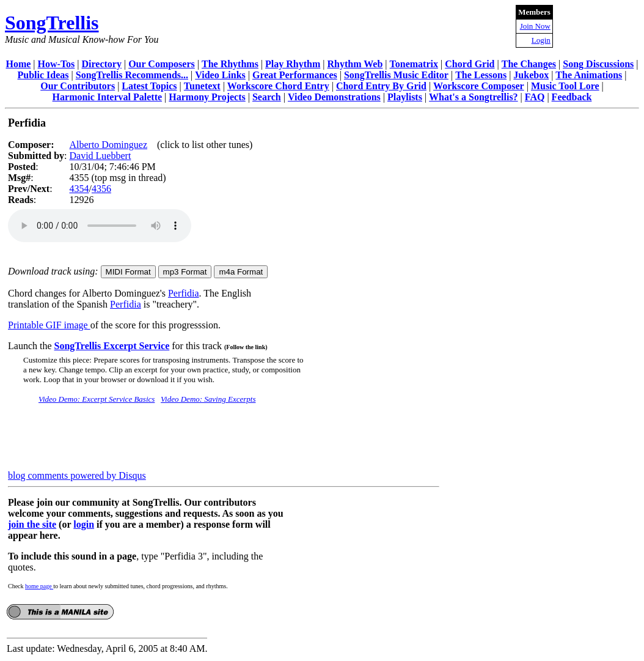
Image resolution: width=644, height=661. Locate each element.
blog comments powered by (77, 475)
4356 (101, 189)
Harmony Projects (207, 97)
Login (541, 40)
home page (39, 586)
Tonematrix (414, 64)
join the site (32, 524)
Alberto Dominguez (108, 145)
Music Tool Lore (565, 86)
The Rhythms (230, 64)
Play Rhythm (293, 64)
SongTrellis (52, 23)
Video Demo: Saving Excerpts (208, 399)
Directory (102, 64)
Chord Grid (470, 64)
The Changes (529, 64)
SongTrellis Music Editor (396, 75)
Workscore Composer (479, 86)
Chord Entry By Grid (381, 86)
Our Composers (162, 64)
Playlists (405, 97)
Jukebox (531, 75)
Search (267, 97)
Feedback (572, 97)
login (84, 524)
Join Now (535, 26)
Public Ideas (43, 75)
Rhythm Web (355, 64)
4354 (79, 189)
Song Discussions (598, 64)
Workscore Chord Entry (278, 86)
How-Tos (57, 64)
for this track (218, 346)
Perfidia (184, 293)
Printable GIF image (49, 325)
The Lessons (481, 75)
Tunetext (202, 86)
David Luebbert (100, 156)
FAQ (535, 97)
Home (18, 64)
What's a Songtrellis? (474, 97)
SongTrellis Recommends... (132, 75)
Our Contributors (78, 86)
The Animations (589, 75)
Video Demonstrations (334, 97)
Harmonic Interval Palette (108, 97)
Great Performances (295, 75)
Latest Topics (149, 86)
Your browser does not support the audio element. (100, 226)
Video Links (220, 75)
